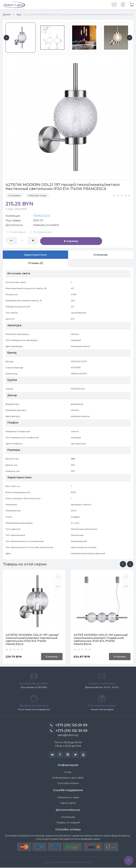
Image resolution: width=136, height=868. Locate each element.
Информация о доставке (68, 778)
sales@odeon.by (68, 736)
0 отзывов (14, 195)
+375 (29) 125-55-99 (68, 725)
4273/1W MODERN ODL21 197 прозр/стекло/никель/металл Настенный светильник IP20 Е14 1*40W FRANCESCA (32, 640)
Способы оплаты (68, 783)
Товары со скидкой (68, 823)
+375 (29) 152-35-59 (68, 731)
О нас (68, 772)
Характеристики (35, 254)
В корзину (55, 241)
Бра (19, 14)
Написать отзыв (37, 195)
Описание (101, 254)
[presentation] (123, 565)
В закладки (16, 232)
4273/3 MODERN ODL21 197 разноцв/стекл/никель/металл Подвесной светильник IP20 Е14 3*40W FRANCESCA (101, 640)
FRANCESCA (41, 216)
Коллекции (68, 817)
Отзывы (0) (35, 263)
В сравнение (41, 232)
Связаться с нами (68, 798)
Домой (7, 14)
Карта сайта (68, 803)
